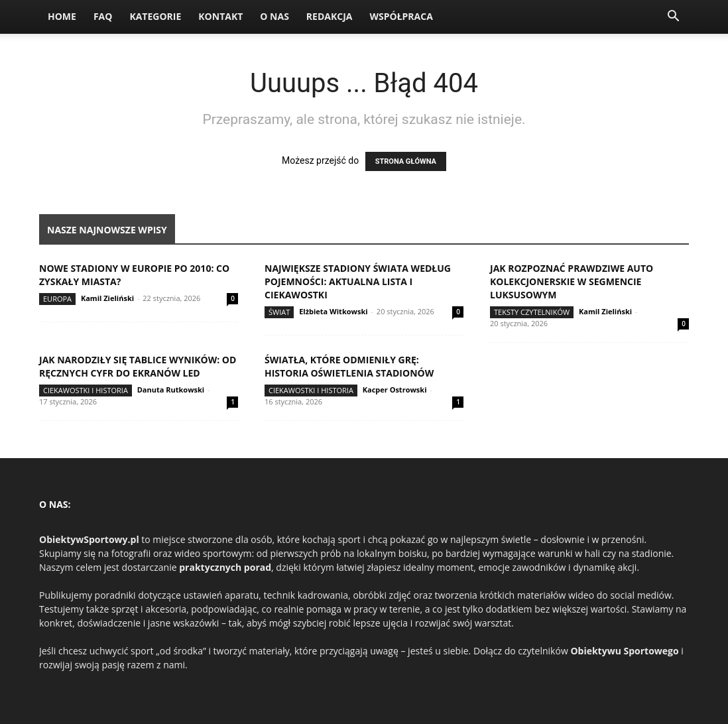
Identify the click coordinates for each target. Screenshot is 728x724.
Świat (279, 312)
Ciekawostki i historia (86, 390)
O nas (274, 16)
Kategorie (155, 16)
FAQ (103, 16)
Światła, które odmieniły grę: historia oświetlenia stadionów (349, 366)
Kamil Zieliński (107, 298)
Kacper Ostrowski (395, 390)
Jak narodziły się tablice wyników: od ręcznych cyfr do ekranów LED (138, 366)
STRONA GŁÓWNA (406, 161)
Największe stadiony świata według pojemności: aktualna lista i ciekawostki (358, 281)
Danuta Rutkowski (171, 390)
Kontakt (220, 16)
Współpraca (401, 16)
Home (62, 16)
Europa (57, 299)
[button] (673, 18)
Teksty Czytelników (532, 312)
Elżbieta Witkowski (333, 311)
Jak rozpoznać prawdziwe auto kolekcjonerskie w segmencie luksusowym (572, 281)
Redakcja (330, 16)
